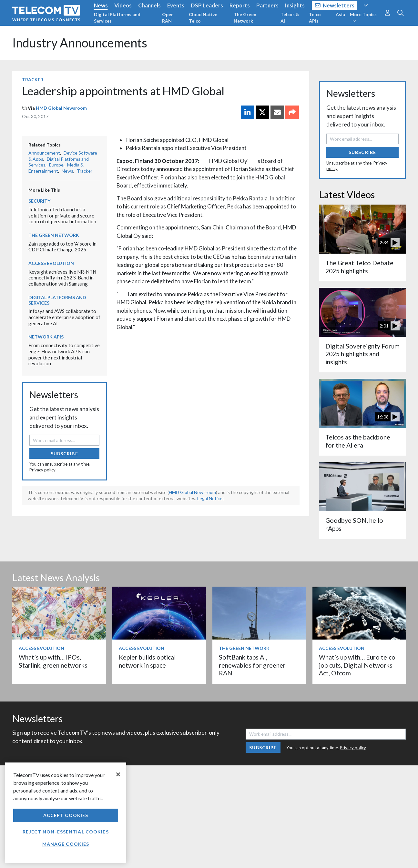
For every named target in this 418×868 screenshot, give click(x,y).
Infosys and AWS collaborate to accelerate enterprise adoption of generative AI (64, 317)
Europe (56, 165)
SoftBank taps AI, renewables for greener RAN (252, 665)
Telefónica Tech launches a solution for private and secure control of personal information (62, 215)
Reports (240, 5)
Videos (123, 5)
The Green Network (245, 18)
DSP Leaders (207, 5)
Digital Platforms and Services (117, 18)
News (101, 5)
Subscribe (64, 454)
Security (39, 201)
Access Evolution (51, 263)
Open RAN (168, 18)
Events (176, 5)
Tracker (33, 80)
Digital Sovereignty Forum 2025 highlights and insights (362, 354)
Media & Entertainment (56, 168)
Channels (149, 5)
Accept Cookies (66, 815)
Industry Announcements (80, 43)
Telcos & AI (290, 18)
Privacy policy (42, 470)
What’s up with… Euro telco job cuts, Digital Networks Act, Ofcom (357, 665)
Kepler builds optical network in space (147, 661)
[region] (66, 813)
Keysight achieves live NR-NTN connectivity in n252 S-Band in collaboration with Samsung (62, 278)
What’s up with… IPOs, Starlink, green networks (53, 661)
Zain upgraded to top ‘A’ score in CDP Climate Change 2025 (62, 247)
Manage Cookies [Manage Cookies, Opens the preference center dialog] (66, 844)
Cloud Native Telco (203, 18)
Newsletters (335, 5)
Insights (295, 5)
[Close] (118, 774)
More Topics (363, 17)
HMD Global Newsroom (61, 108)
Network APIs (46, 337)
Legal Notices (211, 498)
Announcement (44, 153)
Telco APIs (315, 18)
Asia (340, 14)
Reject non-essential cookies (66, 832)
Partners (267, 5)
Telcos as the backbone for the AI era (358, 441)
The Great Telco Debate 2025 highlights (359, 267)
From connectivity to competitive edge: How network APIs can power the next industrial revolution (64, 354)
